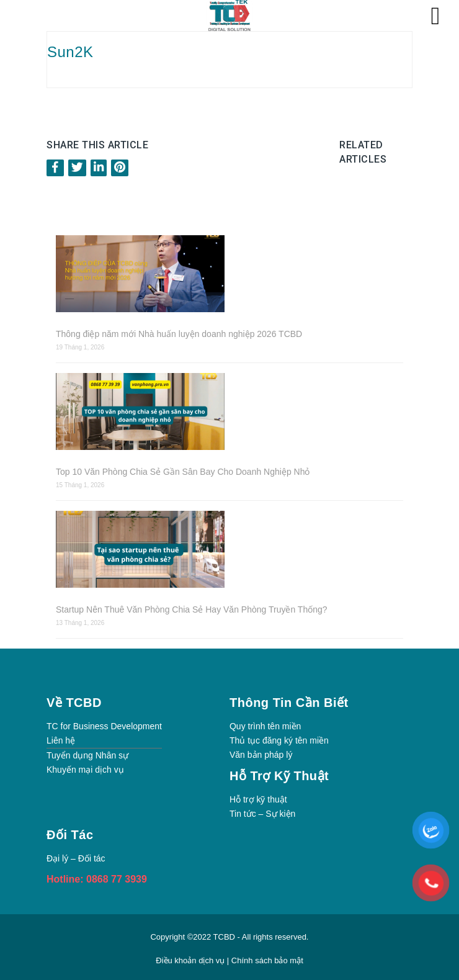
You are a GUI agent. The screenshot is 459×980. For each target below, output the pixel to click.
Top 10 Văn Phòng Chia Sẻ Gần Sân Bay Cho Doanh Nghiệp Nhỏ (183, 472)
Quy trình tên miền (265, 726)
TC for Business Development (104, 726)
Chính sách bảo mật (267, 960)
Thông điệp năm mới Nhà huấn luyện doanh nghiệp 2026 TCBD (179, 334)
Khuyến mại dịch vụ (85, 770)
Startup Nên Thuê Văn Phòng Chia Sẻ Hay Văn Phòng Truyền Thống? (192, 609)
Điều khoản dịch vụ (191, 960)
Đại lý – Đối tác (76, 858)
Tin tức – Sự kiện (262, 814)
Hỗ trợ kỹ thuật (258, 799)
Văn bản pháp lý (261, 755)
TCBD (224, 937)
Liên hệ (61, 740)
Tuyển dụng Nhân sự (87, 755)
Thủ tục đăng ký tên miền (279, 740)
